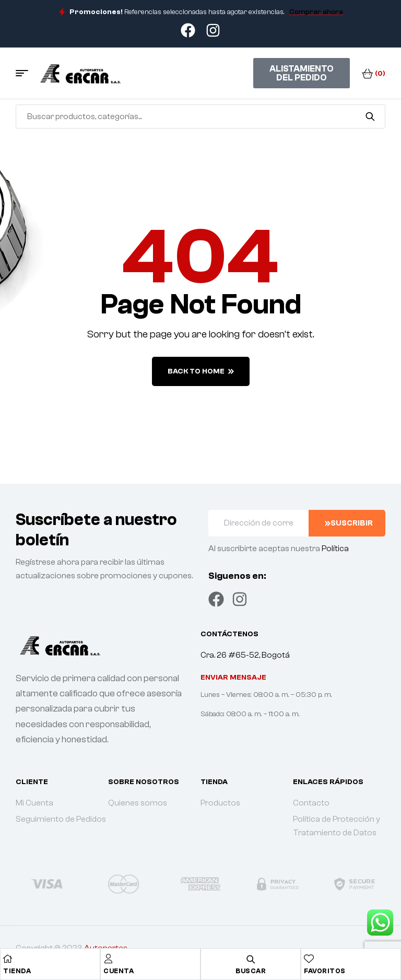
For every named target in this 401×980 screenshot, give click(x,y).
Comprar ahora (316, 12)
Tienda (17, 971)
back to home (201, 371)
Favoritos (325, 971)
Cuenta (119, 971)
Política (335, 549)
